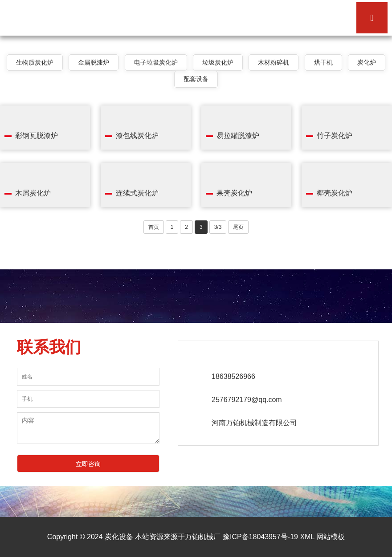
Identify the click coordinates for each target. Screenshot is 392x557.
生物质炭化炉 (35, 62)
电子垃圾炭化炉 (156, 62)
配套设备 (196, 79)
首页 (154, 227)
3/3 (218, 227)
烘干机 (323, 62)
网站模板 (331, 537)
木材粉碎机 (274, 62)
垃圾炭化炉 (218, 62)
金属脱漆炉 (94, 62)
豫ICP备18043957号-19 (260, 537)
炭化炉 (367, 62)
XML (307, 537)
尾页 (238, 227)
